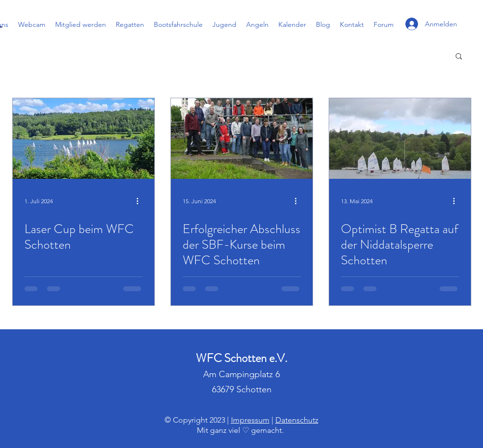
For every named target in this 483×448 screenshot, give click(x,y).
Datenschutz (297, 420)
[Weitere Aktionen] (141, 201)
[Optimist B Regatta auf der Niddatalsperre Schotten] (400, 139)
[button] (459, 57)
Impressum (250, 420)
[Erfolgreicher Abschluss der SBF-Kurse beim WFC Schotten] (242, 139)
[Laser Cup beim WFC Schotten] (84, 139)
